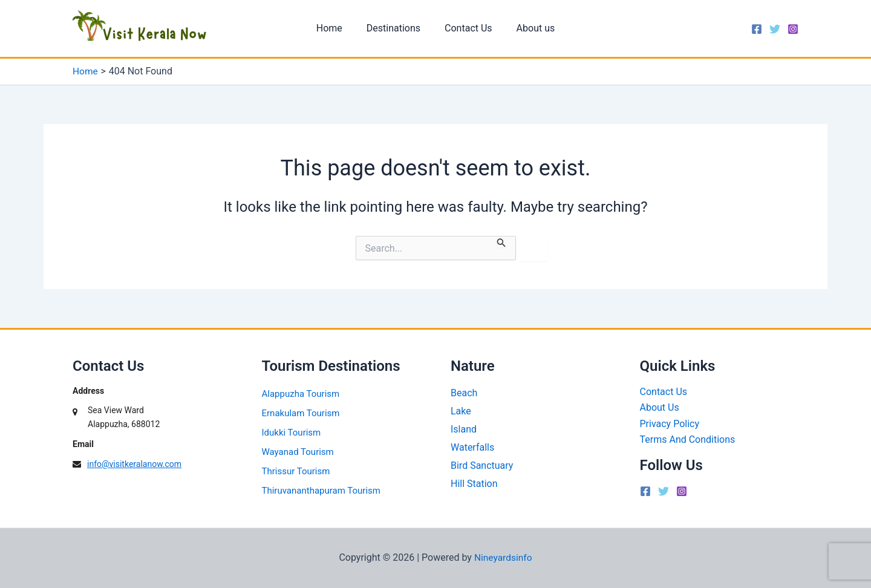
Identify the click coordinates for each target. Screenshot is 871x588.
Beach (464, 392)
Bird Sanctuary (482, 462)
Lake (461, 410)
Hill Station (474, 480)
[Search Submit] (501, 242)
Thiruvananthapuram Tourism (321, 490)
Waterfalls (472, 445)
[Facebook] (757, 29)
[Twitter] (775, 29)
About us (529, 28)
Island (464, 427)
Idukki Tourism (292, 432)
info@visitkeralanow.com (134, 464)
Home (337, 28)
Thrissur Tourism (296, 471)
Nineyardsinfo (503, 557)
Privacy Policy (670, 423)
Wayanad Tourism (298, 451)
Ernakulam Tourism (301, 413)
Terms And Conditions (688, 439)
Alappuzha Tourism (301, 393)
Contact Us (466, 28)
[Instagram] (793, 29)
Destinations (396, 28)
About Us (660, 407)
